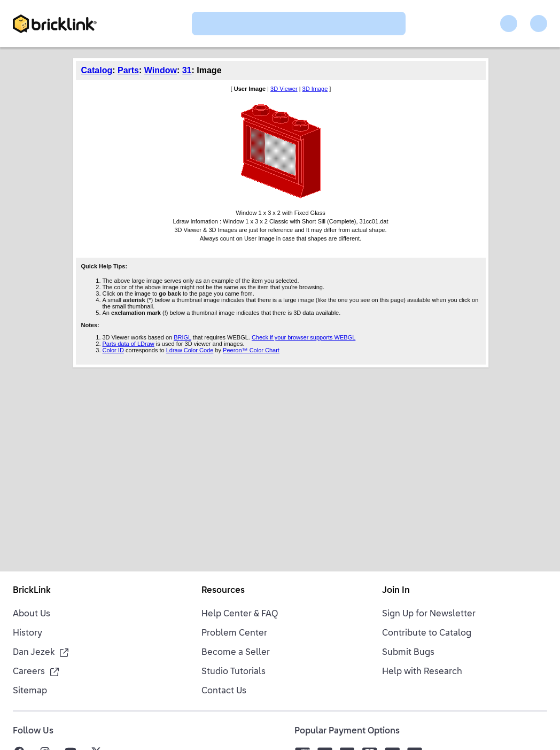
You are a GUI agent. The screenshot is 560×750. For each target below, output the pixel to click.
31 (187, 70)
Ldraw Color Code (190, 350)
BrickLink (32, 591)
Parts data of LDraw (129, 344)
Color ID (113, 350)
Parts (128, 70)
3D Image (315, 89)
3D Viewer (284, 89)
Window (161, 70)
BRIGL (182, 337)
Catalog (97, 70)
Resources (223, 591)
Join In (396, 591)
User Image (250, 89)
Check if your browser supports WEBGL (304, 337)
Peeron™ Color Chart (251, 350)
